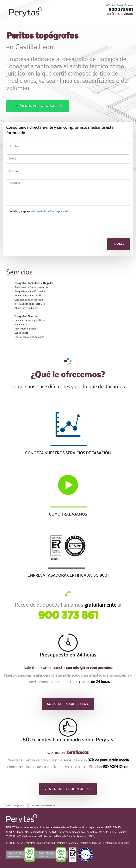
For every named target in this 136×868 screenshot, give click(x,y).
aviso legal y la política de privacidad (50, 212)
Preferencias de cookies (116, 843)
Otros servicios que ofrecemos (42, 805)
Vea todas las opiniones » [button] (68, 789)
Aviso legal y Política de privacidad (36, 843)
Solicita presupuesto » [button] (68, 704)
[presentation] (28, 223)
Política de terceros (91, 843)
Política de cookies (67, 843)
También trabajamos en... (15, 805)
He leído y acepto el (38, 211)
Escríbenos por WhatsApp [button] (38, 106)
